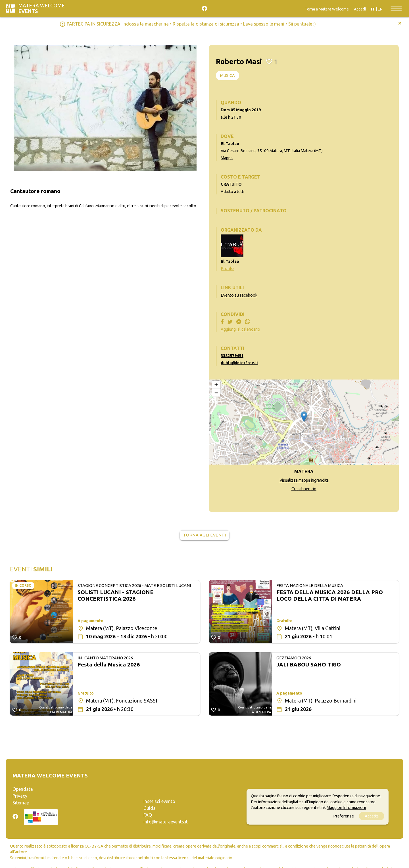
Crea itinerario (304, 489)
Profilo (227, 269)
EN (380, 9)
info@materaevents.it (166, 822)
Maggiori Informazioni (346, 808)
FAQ (148, 815)
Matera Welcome (42, 8)
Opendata (23, 789)
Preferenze (344, 816)
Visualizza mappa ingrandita (304, 480)
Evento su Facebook (239, 295)
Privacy (20, 796)
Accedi (360, 9)
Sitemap (21, 803)
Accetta (372, 816)
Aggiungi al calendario (240, 329)
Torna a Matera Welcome (327, 9)
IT (373, 9)
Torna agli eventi (205, 535)
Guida (150, 808)
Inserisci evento (159, 801)
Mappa (227, 158)
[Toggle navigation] (396, 9)
